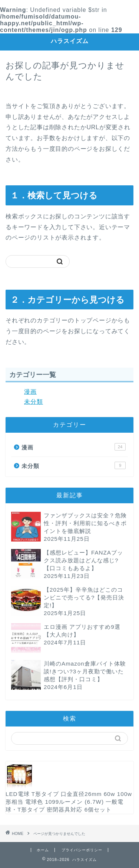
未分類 (34, 402)
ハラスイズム (70, 41)
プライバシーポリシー (82, 850)
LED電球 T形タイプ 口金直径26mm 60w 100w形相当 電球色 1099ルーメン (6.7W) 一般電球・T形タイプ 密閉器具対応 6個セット (69, 798)
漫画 (30, 392)
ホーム (43, 850)
